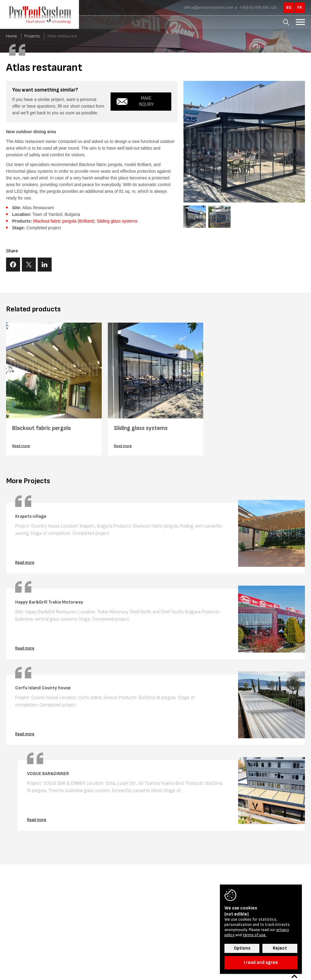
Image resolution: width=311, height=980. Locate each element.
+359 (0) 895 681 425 (258, 8)
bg (289, 8)
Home (12, 36)
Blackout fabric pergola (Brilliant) (64, 221)
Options (242, 948)
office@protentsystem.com (208, 8)
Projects (32, 36)
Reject (280, 948)
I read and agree (261, 963)
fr (300, 8)
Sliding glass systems (117, 221)
